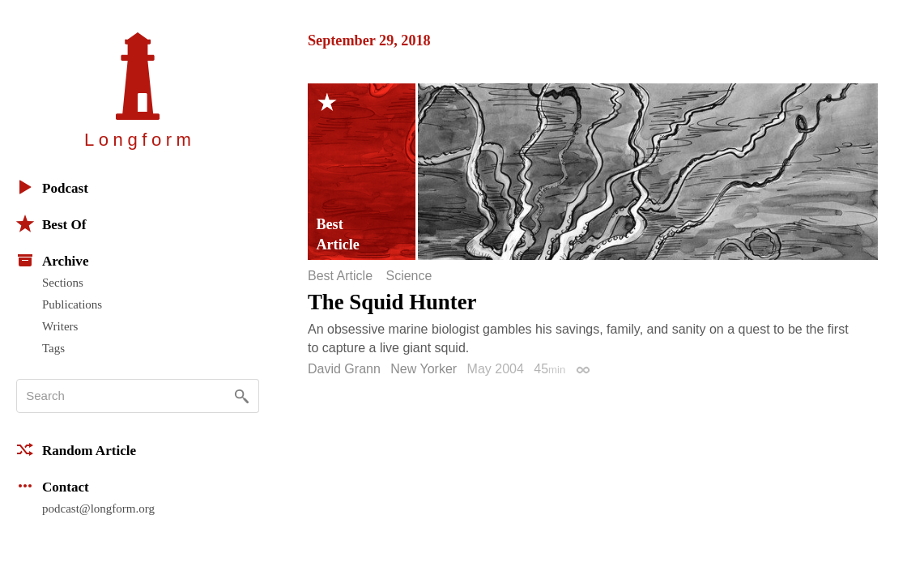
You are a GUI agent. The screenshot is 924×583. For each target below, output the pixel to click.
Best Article (340, 276)
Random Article (76, 449)
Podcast (52, 187)
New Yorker (424, 369)
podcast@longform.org (98, 509)
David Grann (344, 369)
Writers (60, 326)
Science (409, 276)
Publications (72, 304)
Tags (53, 348)
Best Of (51, 223)
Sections (63, 283)
